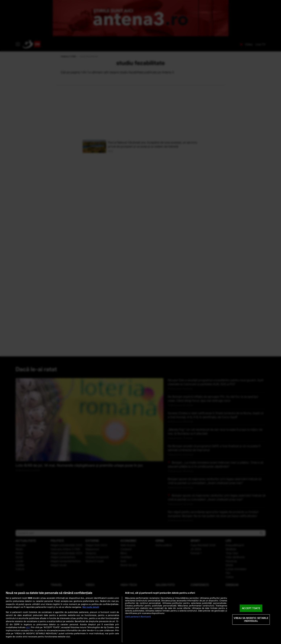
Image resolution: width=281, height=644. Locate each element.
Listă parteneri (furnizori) (138, 617)
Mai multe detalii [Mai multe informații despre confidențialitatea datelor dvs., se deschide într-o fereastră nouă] (91, 607)
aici (28, 627)
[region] (140, 616)
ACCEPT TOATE (251, 608)
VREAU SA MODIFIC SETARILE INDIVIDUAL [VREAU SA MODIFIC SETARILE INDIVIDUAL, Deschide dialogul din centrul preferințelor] (251, 619)
